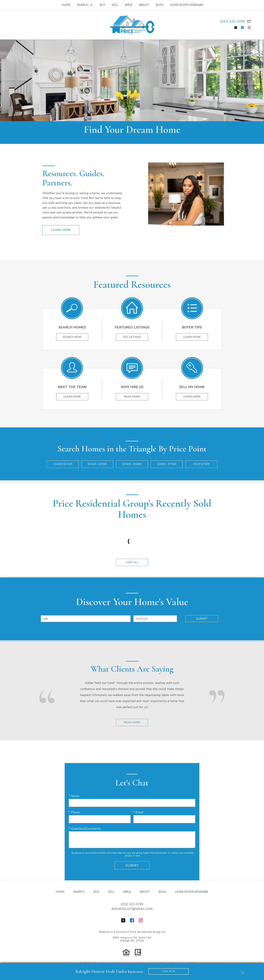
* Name (74, 796)
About (144, 5)
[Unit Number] (155, 619)
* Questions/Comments (85, 829)
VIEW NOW (168, 971)
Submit (202, 619)
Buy (102, 5)
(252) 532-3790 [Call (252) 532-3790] (233, 21)
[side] (86, 619)
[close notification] (242, 972)
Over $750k (201, 464)
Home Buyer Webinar (186, 5)
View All (132, 562)
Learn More (61, 230)
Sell (115, 5)
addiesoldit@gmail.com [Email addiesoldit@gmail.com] (132, 909)
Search (79, 892)
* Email (138, 812)
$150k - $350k (97, 464)
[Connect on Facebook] (242, 28)
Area (129, 5)
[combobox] (86, 619)
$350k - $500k (132, 464)
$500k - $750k (167, 464)
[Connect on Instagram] (249, 28)
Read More (132, 722)
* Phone (74, 812)
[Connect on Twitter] (236, 28)
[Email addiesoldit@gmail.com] (249, 21)
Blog (160, 5)
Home (66, 5)
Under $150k (63, 464)
